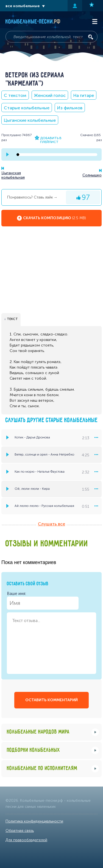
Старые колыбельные (27, 108)
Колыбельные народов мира (38, 732)
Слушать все (51, 524)
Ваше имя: (43, 600)
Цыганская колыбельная (13, 175)
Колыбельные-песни (33, 22)
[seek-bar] (57, 155)
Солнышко (92, 175)
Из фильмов (70, 108)
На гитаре (84, 95)
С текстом (15, 95)
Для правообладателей (26, 840)
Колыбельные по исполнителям (42, 768)
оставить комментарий (51, 700)
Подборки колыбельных (34, 750)
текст (12, 319)
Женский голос (50, 95)
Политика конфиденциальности (34, 821)
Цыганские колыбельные (30, 120)
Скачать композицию (55, 218)
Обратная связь (20, 831)
